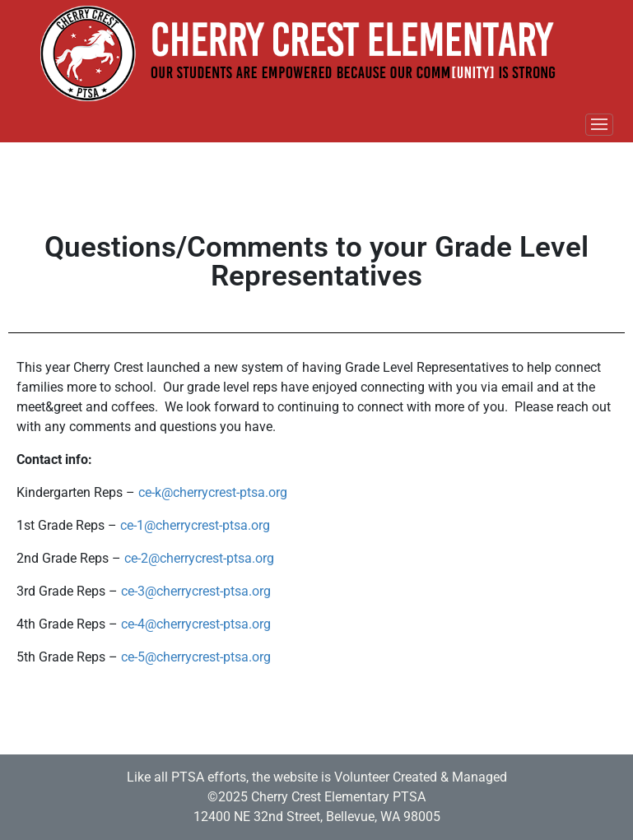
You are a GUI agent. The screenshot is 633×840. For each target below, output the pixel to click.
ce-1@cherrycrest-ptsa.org (195, 525)
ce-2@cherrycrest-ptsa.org (199, 558)
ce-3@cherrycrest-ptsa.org (196, 591)
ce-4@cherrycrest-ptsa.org (196, 624)
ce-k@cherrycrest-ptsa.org (213, 492)
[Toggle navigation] (599, 125)
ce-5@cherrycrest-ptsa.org (196, 657)
